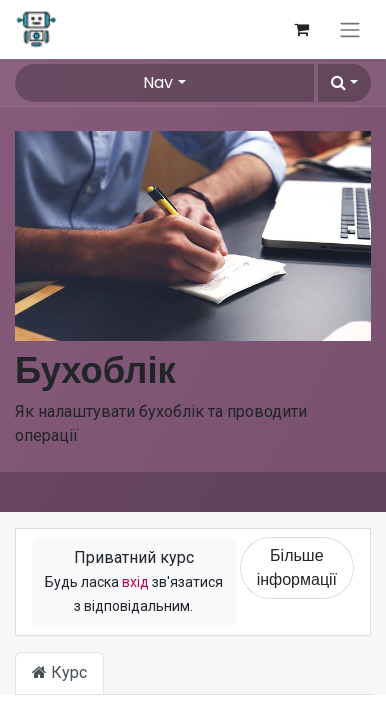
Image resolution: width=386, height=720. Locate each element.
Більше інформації (297, 567)
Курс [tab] (59, 672)
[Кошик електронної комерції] (301, 29)
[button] (344, 83)
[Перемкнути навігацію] (350, 29)
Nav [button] (158, 82)
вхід (135, 582)
